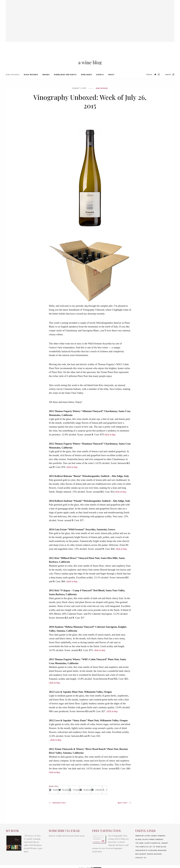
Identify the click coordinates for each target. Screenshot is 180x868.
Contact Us (141, 863)
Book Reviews (31, 79)
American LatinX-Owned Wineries (152, 841)
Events (100, 79)
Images (46, 79)
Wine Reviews (13, 79)
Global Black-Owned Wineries (151, 844)
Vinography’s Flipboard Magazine (153, 855)
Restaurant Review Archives (150, 859)
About (111, 79)
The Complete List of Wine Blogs (153, 852)
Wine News (86, 79)
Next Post (124, 808)
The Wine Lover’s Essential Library (154, 848)
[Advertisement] (90, 18)
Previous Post (58, 808)
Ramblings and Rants (65, 79)
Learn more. (97, 856)
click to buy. (110, 439)
